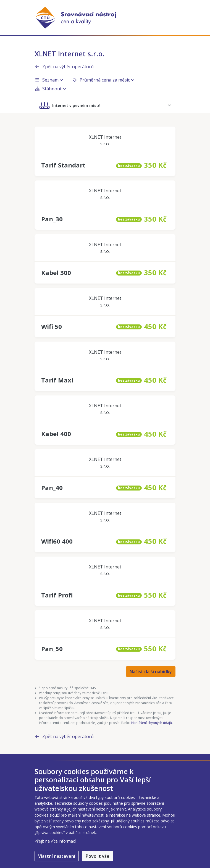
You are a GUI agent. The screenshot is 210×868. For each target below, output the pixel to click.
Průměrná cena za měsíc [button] (103, 80)
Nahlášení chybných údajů (152, 723)
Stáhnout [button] (50, 89)
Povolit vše (98, 856)
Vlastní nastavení (57, 856)
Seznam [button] (49, 80)
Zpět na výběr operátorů (64, 67)
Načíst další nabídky (151, 672)
